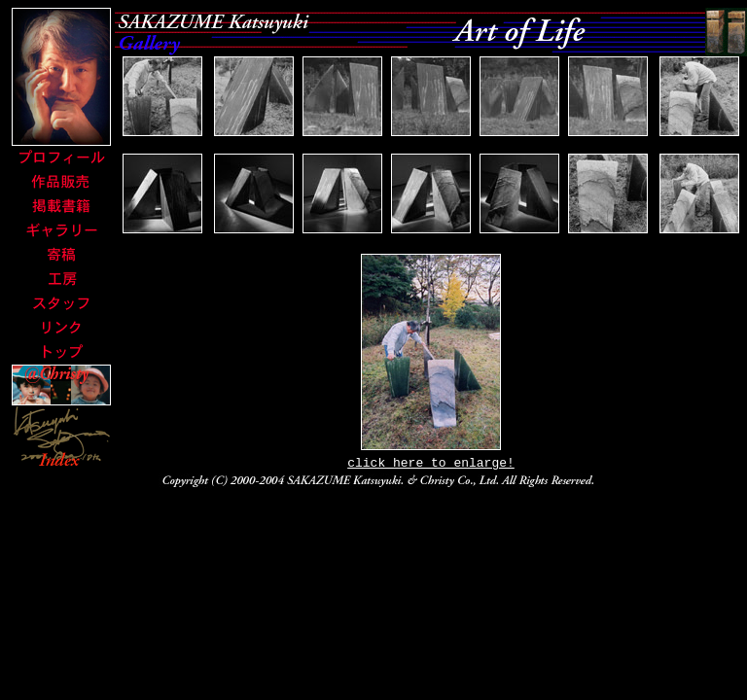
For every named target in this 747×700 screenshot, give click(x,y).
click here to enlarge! (431, 465)
